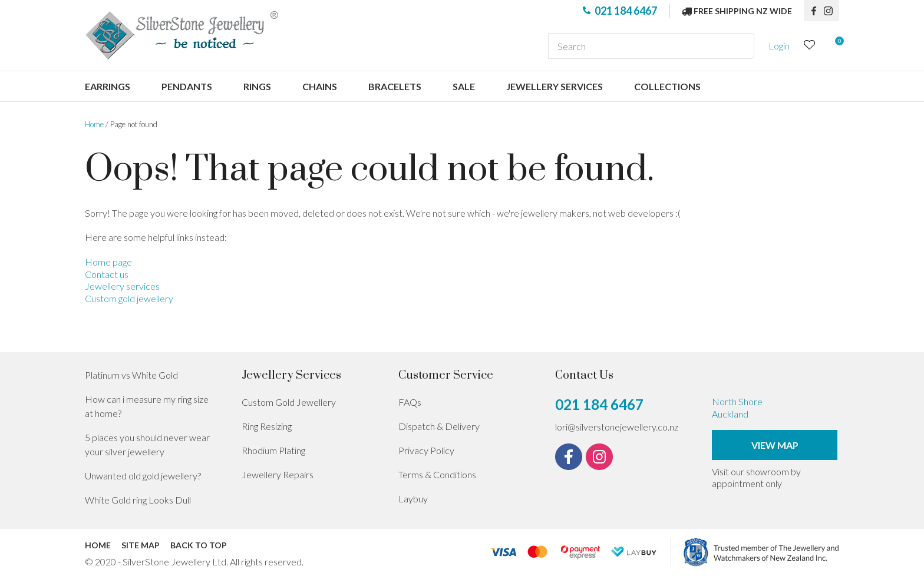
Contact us (107, 274)
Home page (108, 262)
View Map (775, 445)
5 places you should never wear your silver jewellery (147, 444)
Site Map (141, 545)
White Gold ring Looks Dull (138, 500)
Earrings (108, 86)
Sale (464, 86)
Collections (667, 86)
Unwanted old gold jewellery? (143, 476)
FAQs (410, 402)
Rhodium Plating (273, 450)
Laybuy (413, 499)
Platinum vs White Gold (131, 375)
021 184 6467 (626, 11)
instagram (831, 11)
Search (740, 46)
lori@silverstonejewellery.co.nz (617, 427)
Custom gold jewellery (129, 298)
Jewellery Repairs (278, 474)
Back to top (199, 545)
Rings (257, 86)
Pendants (187, 86)
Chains (320, 86)
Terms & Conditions (437, 474)
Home (94, 124)
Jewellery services (555, 86)
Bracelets (395, 86)
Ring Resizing (267, 426)
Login (779, 46)
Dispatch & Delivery (439, 426)
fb (814, 11)
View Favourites (810, 46)
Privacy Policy (426, 450)
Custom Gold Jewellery (289, 402)
